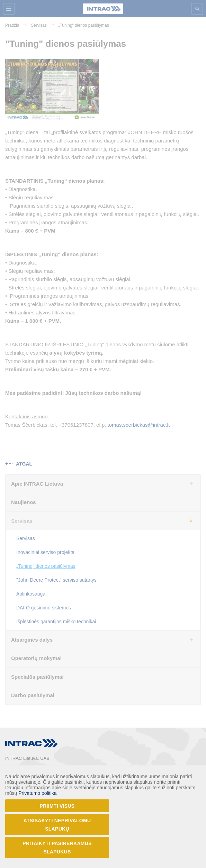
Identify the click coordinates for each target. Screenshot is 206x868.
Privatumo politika (38, 793)
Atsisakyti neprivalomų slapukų (57, 825)
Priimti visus (57, 806)
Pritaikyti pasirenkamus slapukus (57, 848)
